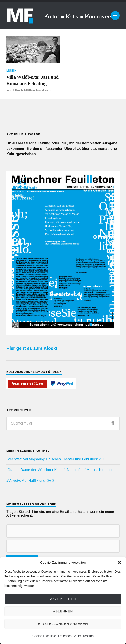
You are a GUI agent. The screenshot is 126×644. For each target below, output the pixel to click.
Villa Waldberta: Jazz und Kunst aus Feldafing (33, 80)
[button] (119, 563)
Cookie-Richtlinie (44, 636)
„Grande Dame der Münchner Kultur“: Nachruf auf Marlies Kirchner (59, 470)
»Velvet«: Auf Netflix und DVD (30, 481)
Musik (11, 70)
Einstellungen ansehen (63, 624)
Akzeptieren (63, 599)
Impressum (86, 636)
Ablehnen (63, 611)
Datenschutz (67, 636)
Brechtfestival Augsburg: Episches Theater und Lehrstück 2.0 (55, 459)
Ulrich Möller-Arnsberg (32, 90)
